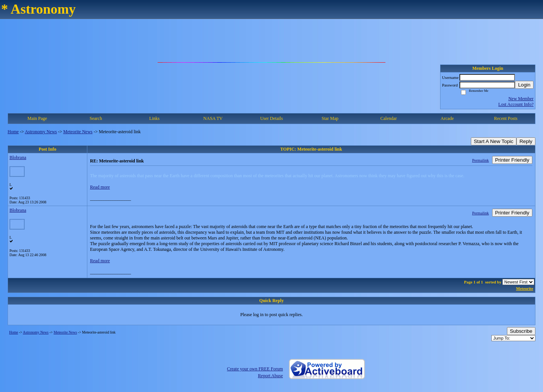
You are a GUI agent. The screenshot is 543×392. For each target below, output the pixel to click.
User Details (271, 118)
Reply (526, 141)
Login (524, 85)
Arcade (447, 118)
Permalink (480, 160)
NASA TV (213, 118)
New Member (521, 99)
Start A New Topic (494, 141)
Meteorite (525, 288)
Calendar (389, 118)
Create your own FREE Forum (255, 369)
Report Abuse (270, 376)
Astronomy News (41, 132)
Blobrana (18, 157)
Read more (100, 187)
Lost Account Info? (516, 104)
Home (13, 132)
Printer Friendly (512, 160)
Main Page (37, 118)
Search (96, 118)
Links (154, 118)
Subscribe (521, 331)
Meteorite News (78, 132)
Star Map (330, 118)
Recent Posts (506, 118)
